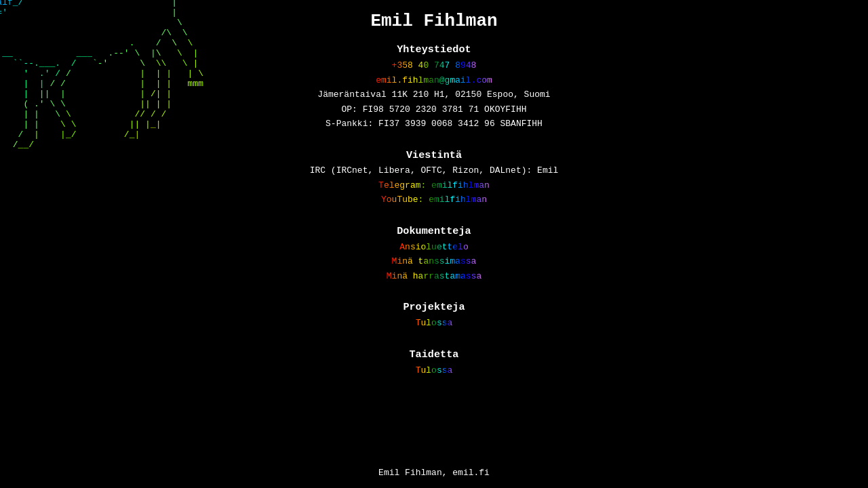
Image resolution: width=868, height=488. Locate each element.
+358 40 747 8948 (434, 72)
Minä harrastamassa (434, 306)
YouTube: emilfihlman (434, 222)
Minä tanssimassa (434, 289)
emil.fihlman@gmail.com (434, 89)
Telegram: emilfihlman (434, 205)
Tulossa (434, 356)
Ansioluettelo (434, 272)
